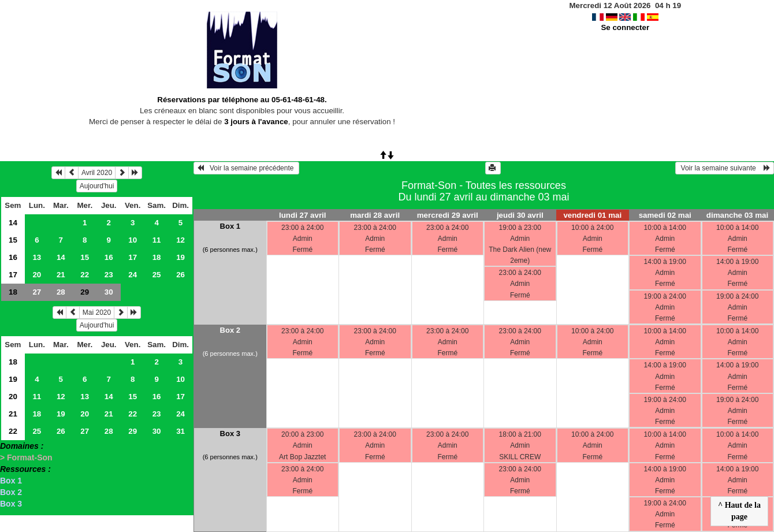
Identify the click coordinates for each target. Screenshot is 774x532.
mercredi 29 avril (448, 215)
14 (13, 223)
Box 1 (11, 481)
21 (61, 275)
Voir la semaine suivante (725, 168)
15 (13, 240)
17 (133, 257)
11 (157, 240)
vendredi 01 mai (592, 215)
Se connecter (625, 27)
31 (181, 431)
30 (109, 292)
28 (61, 292)
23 (109, 275)
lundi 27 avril (302, 215)
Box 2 (11, 492)
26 (181, 275)
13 (37, 257)
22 (85, 275)
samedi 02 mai (665, 215)
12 (181, 240)
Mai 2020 (97, 312)
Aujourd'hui (97, 186)
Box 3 (11, 504)
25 (157, 275)
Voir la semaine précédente (246, 168)
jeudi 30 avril (520, 215)
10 (133, 240)
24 (133, 275)
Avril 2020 (97, 173)
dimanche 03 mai (737, 215)
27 (37, 292)
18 (157, 257)
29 (133, 431)
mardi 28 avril (375, 215)
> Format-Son (26, 457)
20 (37, 275)
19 (181, 257)
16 (13, 257)
